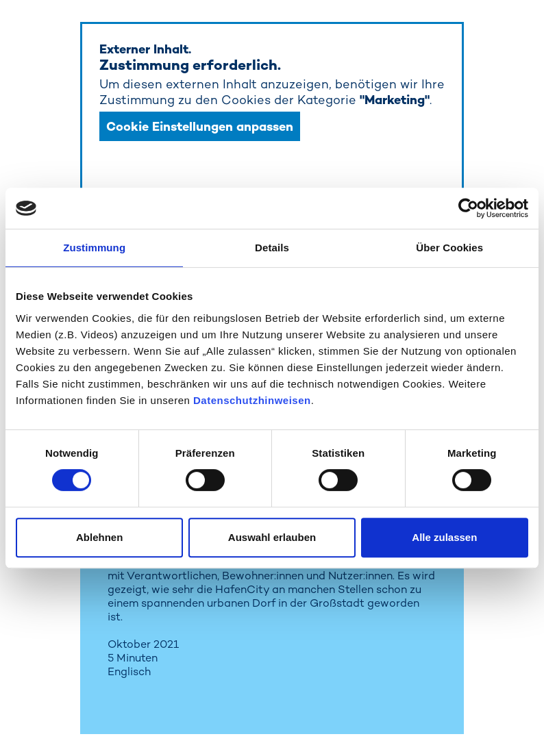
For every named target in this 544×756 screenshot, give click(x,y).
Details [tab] (272, 248)
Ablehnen (99, 537)
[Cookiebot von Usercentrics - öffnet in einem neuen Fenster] (468, 208)
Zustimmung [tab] (94, 248)
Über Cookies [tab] (449, 248)
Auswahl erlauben (272, 537)
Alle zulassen (444, 537)
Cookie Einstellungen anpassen (200, 126)
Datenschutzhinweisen (252, 400)
